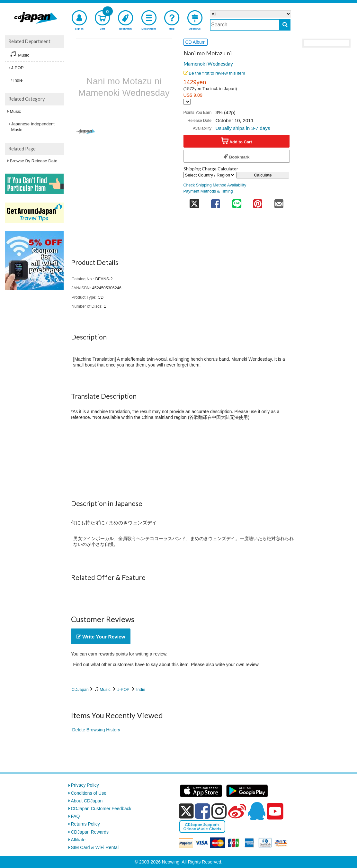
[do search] (285, 25)
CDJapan (80, 689)
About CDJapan (87, 801)
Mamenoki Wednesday (208, 64)
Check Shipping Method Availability (215, 185)
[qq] (256, 811)
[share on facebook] (216, 202)
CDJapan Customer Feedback (101, 809)
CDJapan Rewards (90, 832)
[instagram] (219, 811)
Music (105, 689)
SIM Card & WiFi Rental (95, 847)
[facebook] (202, 811)
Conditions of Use (89, 793)
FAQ (76, 816)
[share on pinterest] (258, 202)
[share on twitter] (194, 202)
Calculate (263, 175)
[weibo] (237, 811)
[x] (186, 811)
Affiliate (78, 840)
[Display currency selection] (187, 102)
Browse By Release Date (34, 161)
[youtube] (275, 811)
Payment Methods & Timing (208, 191)
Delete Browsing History (96, 730)
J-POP (123, 689)
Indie (141, 689)
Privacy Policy (85, 785)
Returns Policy (85, 824)
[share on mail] (279, 202)
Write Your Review (101, 637)
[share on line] (237, 202)
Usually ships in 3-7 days (243, 128)
